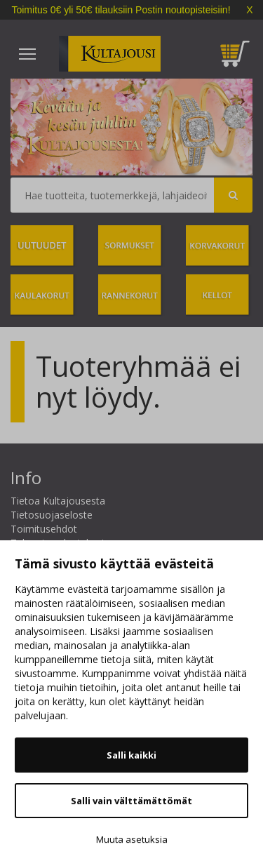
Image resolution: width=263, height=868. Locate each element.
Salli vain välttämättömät (131, 801)
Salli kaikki (131, 755)
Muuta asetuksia (132, 839)
